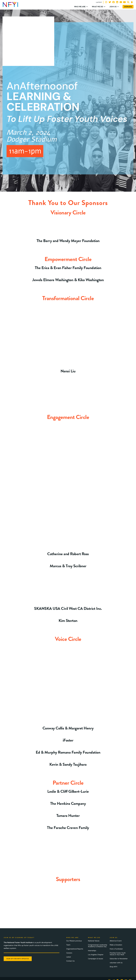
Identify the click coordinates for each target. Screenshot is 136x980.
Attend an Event (116, 941)
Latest (69, 957)
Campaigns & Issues (96, 959)
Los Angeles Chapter (96, 955)
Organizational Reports (75, 949)
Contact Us (70, 961)
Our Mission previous (74, 941)
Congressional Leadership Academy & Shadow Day (98, 946)
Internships (92, 951)
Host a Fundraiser (116, 949)
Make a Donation (116, 945)
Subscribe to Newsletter (119, 959)
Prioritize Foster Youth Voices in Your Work (118, 954)
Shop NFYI (113, 967)
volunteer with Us (116, 963)
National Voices (94, 941)
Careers (69, 953)
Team (68, 945)
